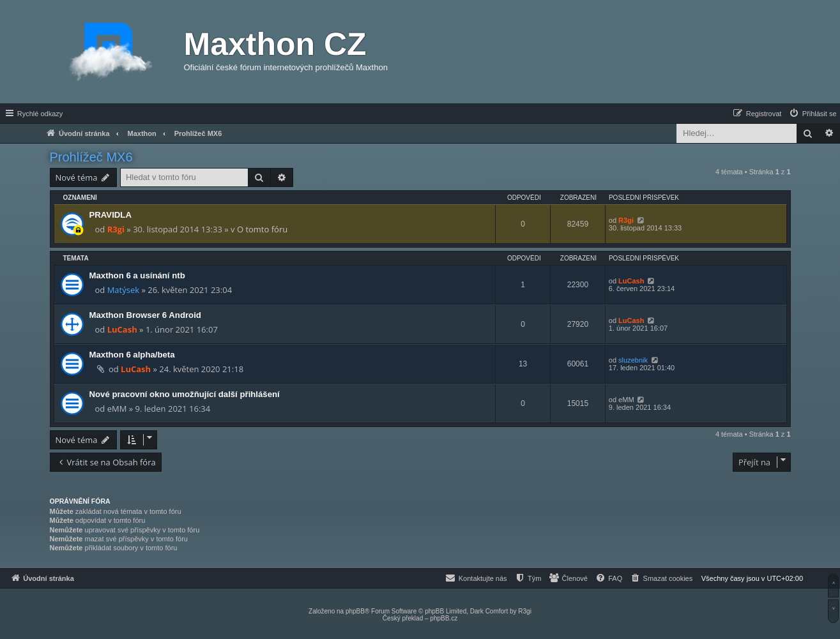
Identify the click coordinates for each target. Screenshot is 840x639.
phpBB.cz (444, 618)
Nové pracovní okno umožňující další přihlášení (185, 394)
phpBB (355, 611)
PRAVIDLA (111, 215)
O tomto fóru (262, 229)
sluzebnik (633, 360)
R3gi (116, 229)
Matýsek (123, 290)
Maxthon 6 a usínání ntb (137, 275)
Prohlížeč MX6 (91, 157)
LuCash (631, 281)
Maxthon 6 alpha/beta (132, 355)
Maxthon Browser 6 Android (145, 315)
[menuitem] (813, 114)
